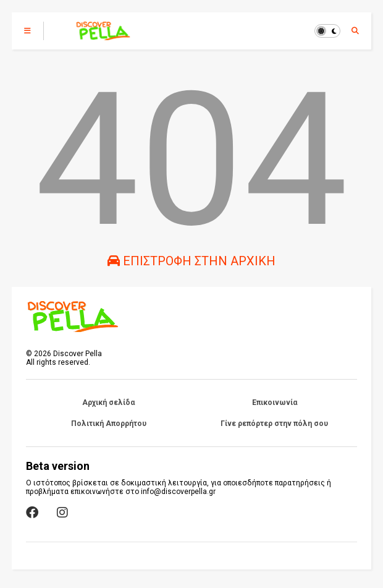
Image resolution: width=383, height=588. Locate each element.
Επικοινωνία (275, 403)
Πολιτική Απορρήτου (109, 424)
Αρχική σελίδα (108, 403)
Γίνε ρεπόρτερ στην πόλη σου (274, 424)
